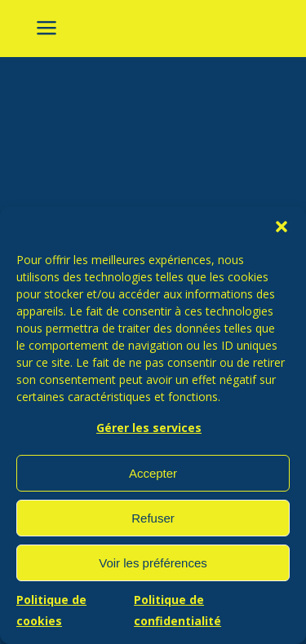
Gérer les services (149, 428)
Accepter (153, 473)
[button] (282, 227)
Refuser (153, 518)
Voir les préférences (153, 563)
